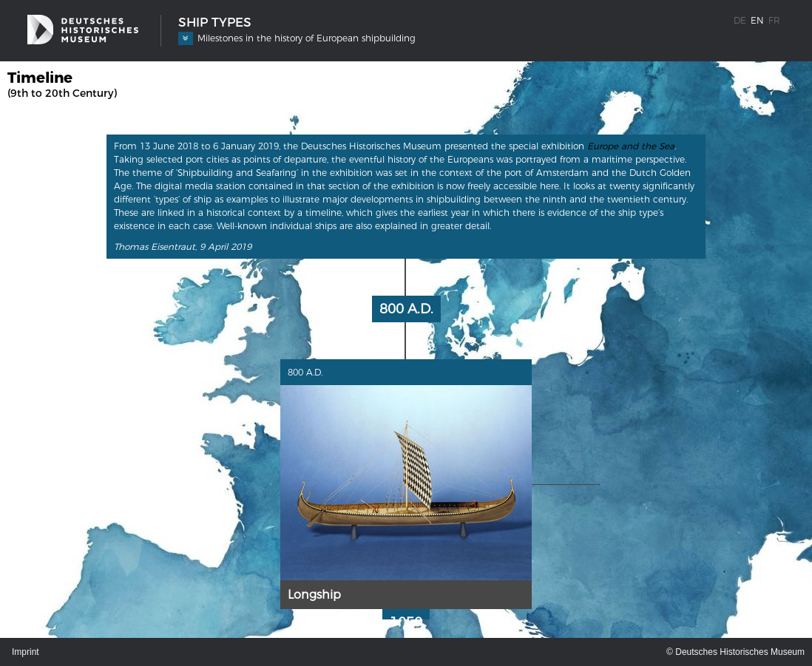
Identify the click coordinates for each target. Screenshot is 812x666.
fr (774, 20)
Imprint (26, 652)
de (740, 20)
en (757, 20)
